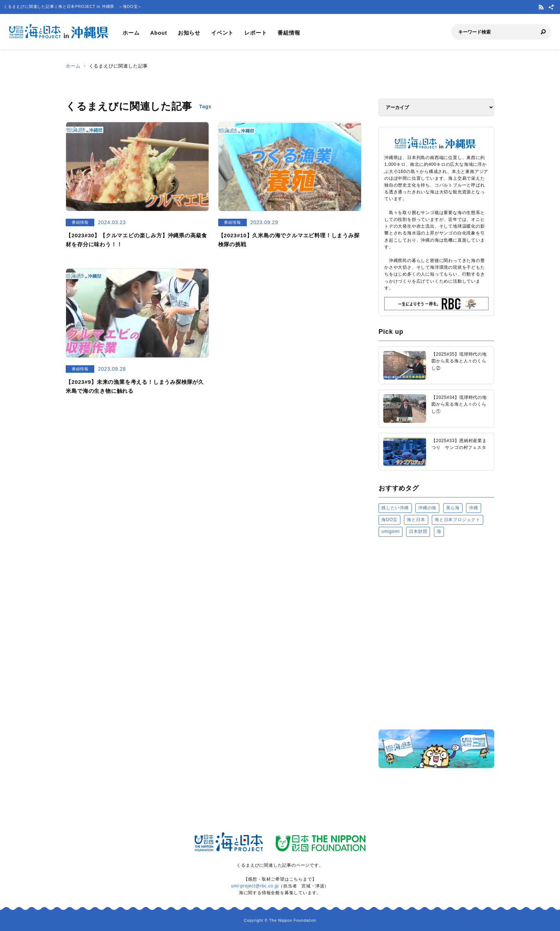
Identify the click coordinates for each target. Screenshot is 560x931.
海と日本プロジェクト (457, 520)
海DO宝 (389, 520)
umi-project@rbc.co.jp (255, 886)
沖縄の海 (427, 508)
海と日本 (416, 520)
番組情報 (289, 33)
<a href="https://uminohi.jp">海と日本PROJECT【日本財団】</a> (436, 633)
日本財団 (418, 531)
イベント (222, 33)
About (158, 33)
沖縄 (474, 508)
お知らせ (189, 33)
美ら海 (453, 508)
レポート (256, 33)
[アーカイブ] (436, 107)
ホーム (131, 33)
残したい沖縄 (395, 508)
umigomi (391, 531)
